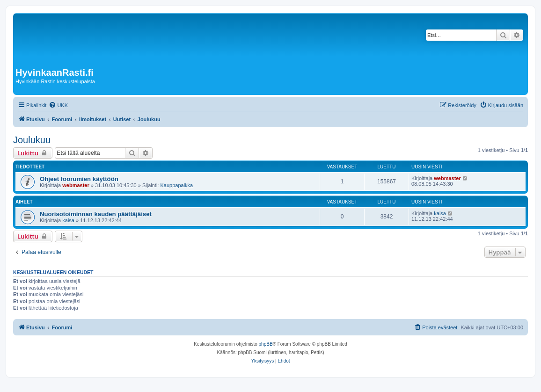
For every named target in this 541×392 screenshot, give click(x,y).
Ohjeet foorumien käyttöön (79, 179)
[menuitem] (58, 105)
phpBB (266, 344)
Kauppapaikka (176, 185)
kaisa (68, 220)
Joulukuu (32, 140)
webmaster (76, 185)
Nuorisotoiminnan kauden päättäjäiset (96, 214)
